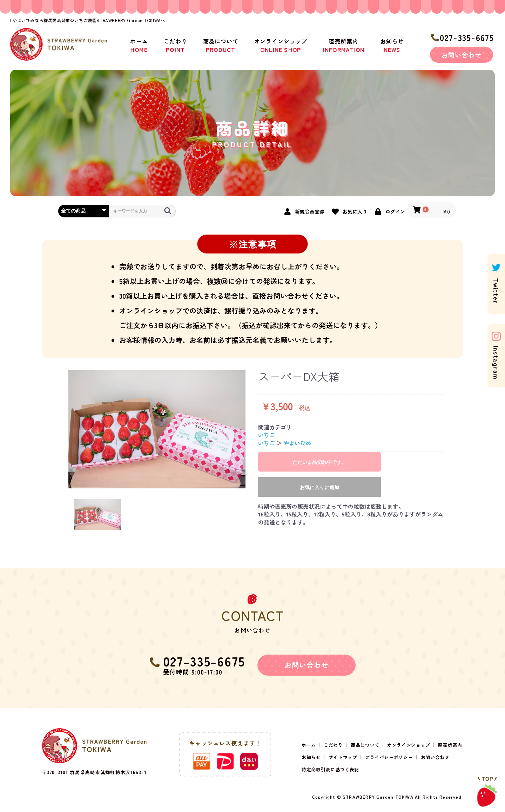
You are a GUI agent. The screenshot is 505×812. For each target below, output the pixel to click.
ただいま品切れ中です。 (319, 462)
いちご (267, 435)
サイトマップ (343, 757)
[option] (157, 429)
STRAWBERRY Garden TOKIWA (378, 797)
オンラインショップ (281, 45)
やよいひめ (297, 443)
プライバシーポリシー (389, 757)
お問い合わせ (461, 55)
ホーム (139, 45)
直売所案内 (344, 45)
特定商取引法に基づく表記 (330, 769)
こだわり (176, 45)
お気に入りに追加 (319, 487)
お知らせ (392, 45)
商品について (221, 45)
